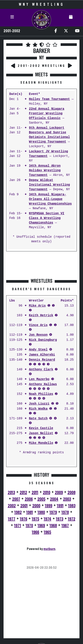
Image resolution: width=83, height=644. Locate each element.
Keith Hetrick (41, 315)
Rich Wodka (38, 409)
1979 (53, 512)
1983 (72, 506)
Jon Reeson (38, 335)
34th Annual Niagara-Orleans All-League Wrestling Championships (50, 199)
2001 (24, 506)
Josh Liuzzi (39, 404)
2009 (59, 493)
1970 (29, 526)
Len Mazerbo (39, 379)
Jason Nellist (41, 433)
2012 (23, 493)
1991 (60, 506)
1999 (49, 506)
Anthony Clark (41, 370)
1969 (41, 526)
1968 (53, 526)
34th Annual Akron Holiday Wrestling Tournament (45, 170)
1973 (60, 519)
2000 (36, 506)
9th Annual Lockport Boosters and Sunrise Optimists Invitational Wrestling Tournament (49, 135)
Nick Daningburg (43, 340)
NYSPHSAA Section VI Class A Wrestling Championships (47, 218)
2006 (29, 499)
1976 (24, 519)
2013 (11, 493)
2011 (35, 493)
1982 (18, 512)
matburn (49, 549)
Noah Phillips (41, 394)
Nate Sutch (38, 419)
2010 (47, 493)
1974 (48, 519)
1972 (72, 519)
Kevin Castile (41, 428)
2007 (16, 499)
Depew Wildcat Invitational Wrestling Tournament (49, 185)
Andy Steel (38, 350)
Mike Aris (37, 306)
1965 (47, 532)
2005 (41, 499)
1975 (36, 519)
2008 (71, 493)
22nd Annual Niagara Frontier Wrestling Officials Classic (47, 114)
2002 (12, 506)
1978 (65, 512)
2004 (54, 499)
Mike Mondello (41, 443)
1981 (30, 512)
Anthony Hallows (43, 384)
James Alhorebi (42, 355)
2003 (67, 499)
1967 (65, 526)
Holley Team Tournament (49, 99)
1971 (18, 526)
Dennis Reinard (42, 360)
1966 (36, 532)
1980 (41, 512)
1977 (12, 519)
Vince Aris (38, 325)
